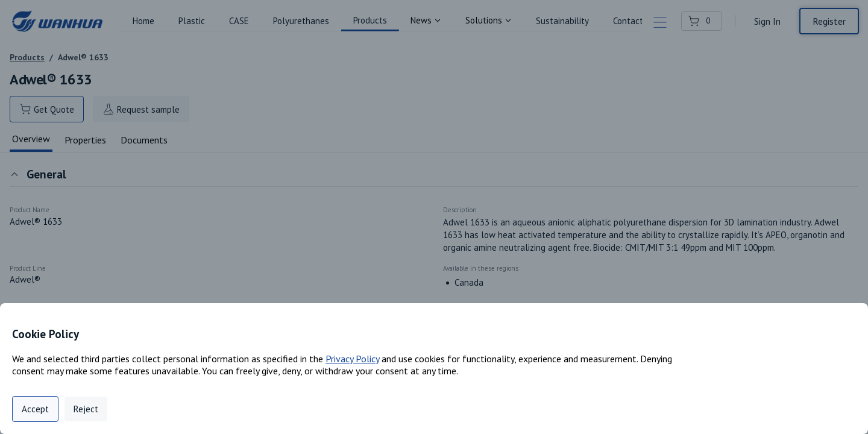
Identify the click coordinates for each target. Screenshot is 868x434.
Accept (35, 409)
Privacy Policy (352, 359)
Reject (86, 409)
